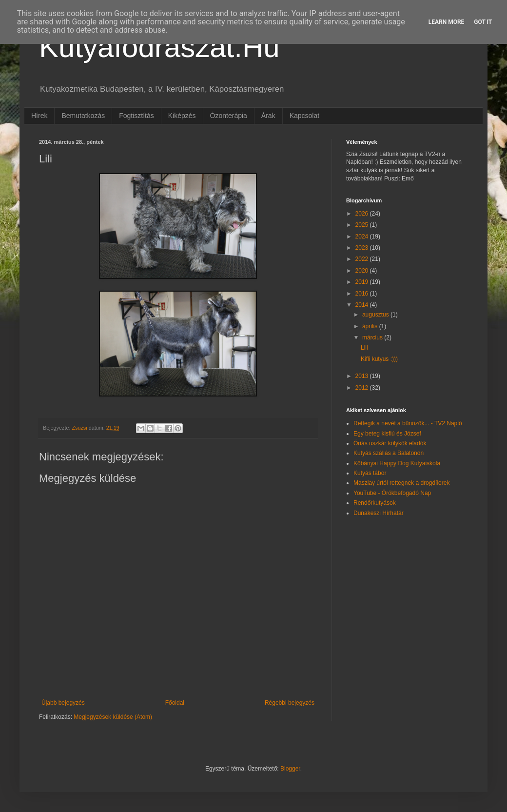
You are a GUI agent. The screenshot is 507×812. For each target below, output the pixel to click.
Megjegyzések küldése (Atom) (113, 717)
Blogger (290, 769)
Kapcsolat (304, 116)
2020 (363, 271)
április (371, 326)
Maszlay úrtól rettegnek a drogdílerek (401, 483)
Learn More (447, 22)
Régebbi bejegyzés (290, 703)
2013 (363, 376)
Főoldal (175, 703)
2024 (363, 237)
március (373, 337)
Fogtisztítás (136, 116)
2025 (363, 225)
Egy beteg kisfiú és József (387, 434)
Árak (268, 116)
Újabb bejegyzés (63, 703)
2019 (363, 282)
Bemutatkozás (83, 116)
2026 (363, 214)
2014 (363, 305)
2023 (363, 248)
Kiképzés (182, 116)
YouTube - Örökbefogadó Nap (392, 493)
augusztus (376, 315)
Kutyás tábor (370, 473)
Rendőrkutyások (375, 503)
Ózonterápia (229, 116)
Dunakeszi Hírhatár (379, 513)
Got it (483, 22)
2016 (363, 294)
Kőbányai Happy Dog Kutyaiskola (397, 463)
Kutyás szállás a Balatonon (389, 453)
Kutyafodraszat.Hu (159, 47)
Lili (364, 348)
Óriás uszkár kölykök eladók (390, 443)
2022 (363, 259)
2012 (363, 388)
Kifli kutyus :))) (379, 359)
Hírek (39, 116)
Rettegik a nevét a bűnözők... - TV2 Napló (408, 423)
